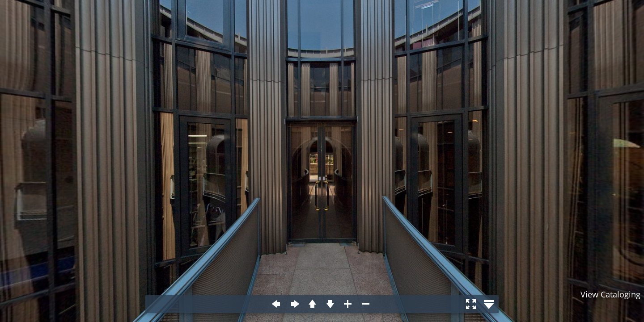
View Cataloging (610, 294)
